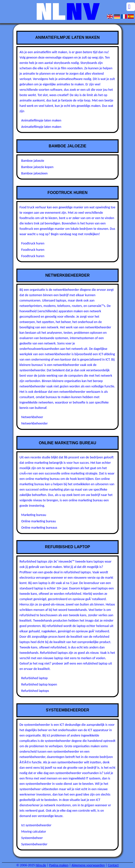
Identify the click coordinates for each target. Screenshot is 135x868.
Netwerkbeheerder (34, 423)
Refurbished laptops (35, 691)
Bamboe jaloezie (33, 161)
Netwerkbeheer (32, 417)
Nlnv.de (41, 865)
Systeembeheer (32, 838)
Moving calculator (34, 832)
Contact (113, 865)
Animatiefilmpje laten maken (41, 120)
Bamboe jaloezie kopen (37, 167)
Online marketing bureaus (39, 528)
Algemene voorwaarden (88, 865)
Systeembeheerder (34, 844)
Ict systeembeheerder (36, 825)
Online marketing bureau (39, 521)
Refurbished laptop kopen (39, 684)
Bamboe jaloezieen (34, 173)
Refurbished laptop (34, 678)
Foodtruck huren (33, 243)
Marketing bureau (34, 515)
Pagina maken (59, 865)
